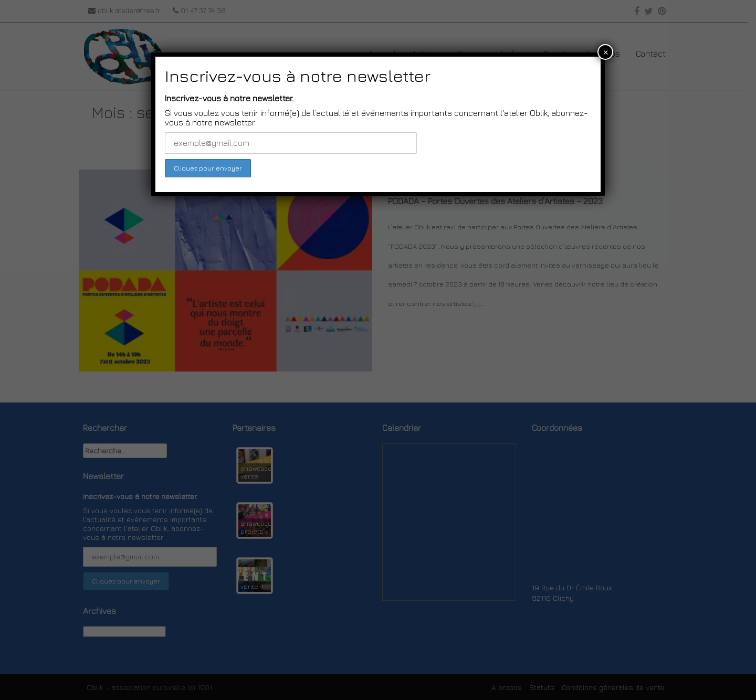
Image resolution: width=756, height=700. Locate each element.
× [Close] (606, 52)
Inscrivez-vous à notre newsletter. (229, 98)
